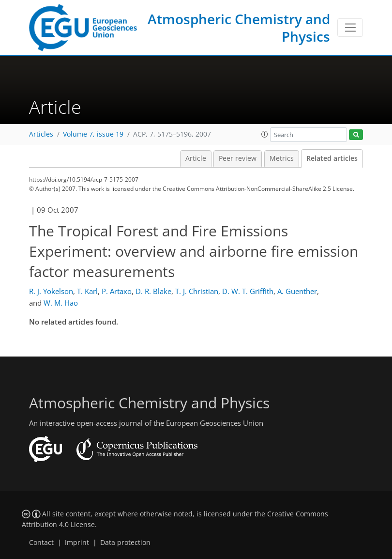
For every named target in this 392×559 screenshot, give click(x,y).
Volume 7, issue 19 (93, 134)
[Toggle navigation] (350, 28)
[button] (265, 134)
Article (196, 158)
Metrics (282, 158)
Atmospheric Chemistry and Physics (239, 28)
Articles (41, 134)
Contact (41, 543)
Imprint (77, 543)
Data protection (125, 543)
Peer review (238, 158)
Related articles (332, 158)
